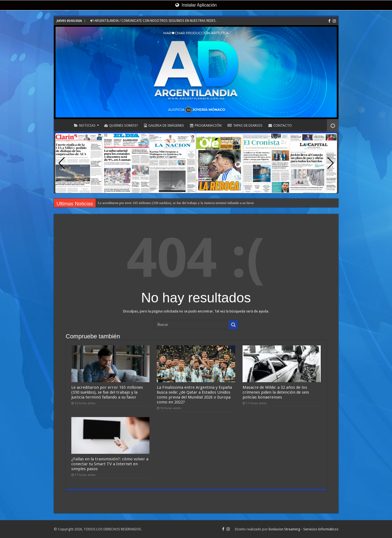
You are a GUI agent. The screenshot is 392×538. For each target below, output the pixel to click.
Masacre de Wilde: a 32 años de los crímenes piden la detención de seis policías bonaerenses (276, 392)
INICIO (64, 125)
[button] (331, 163)
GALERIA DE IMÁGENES (164, 125)
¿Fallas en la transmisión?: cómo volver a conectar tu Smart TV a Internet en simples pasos (110, 464)
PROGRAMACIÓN (206, 125)
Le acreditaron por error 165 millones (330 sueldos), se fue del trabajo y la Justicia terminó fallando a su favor (176, 203)
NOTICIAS (85, 125)
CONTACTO (280, 125)
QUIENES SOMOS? (121, 125)
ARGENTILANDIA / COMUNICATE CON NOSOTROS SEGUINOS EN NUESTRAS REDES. (153, 21)
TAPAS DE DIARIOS (245, 125)
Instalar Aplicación (196, 5)
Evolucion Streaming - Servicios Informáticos (304, 529)
